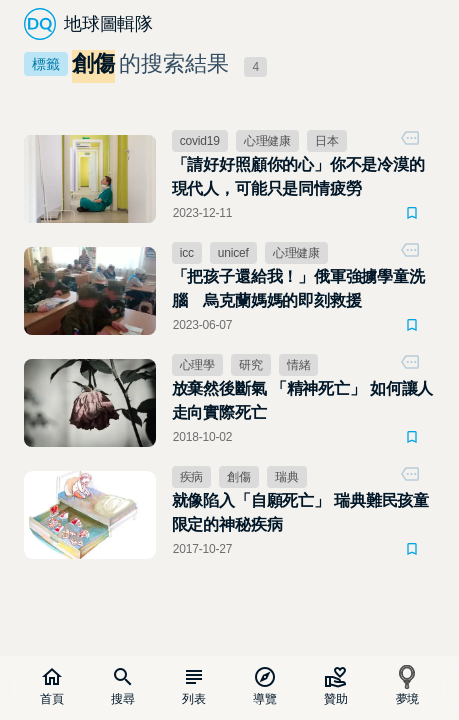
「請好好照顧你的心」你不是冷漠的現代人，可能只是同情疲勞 (298, 176)
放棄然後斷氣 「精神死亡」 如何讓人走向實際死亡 (303, 400)
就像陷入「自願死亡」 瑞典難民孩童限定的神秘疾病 (300, 512)
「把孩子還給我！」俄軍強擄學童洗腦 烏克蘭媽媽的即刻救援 (298, 288)
